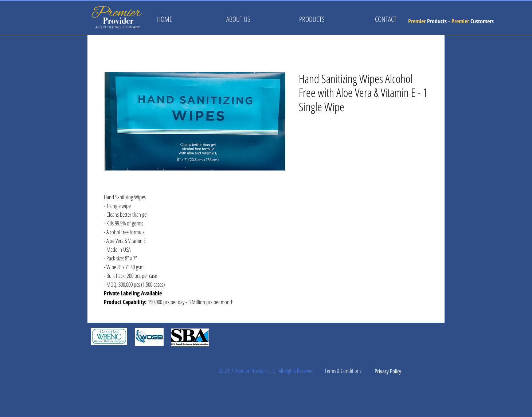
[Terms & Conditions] (343, 371)
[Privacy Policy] (388, 371)
